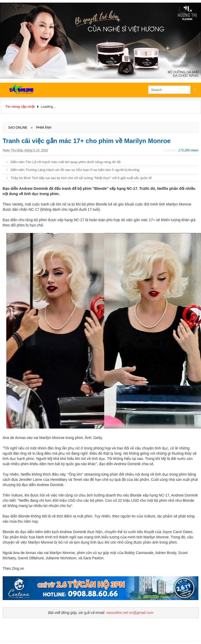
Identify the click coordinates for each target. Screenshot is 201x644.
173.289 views (188, 150)
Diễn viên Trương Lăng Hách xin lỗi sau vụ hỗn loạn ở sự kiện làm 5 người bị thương (75, 170)
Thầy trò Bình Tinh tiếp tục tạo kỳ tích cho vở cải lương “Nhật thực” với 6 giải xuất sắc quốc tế (81, 178)
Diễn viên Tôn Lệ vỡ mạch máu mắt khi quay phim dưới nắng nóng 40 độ (66, 162)
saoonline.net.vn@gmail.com (130, 613)
